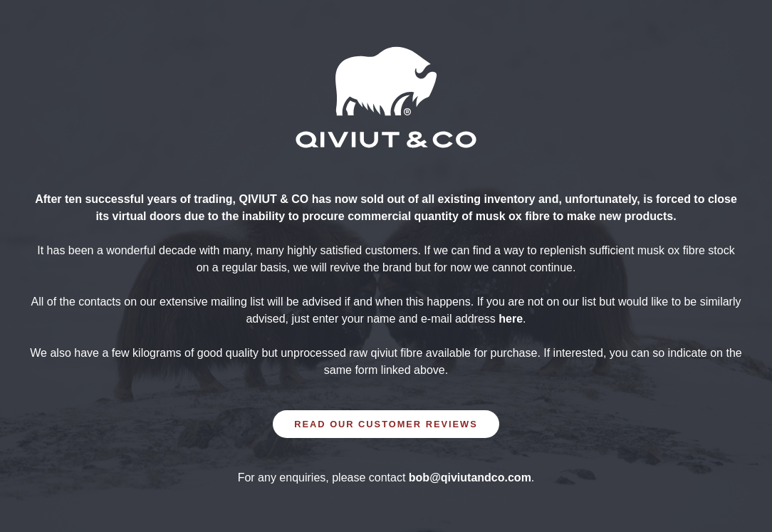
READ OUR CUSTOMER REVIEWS (386, 424)
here (511, 319)
